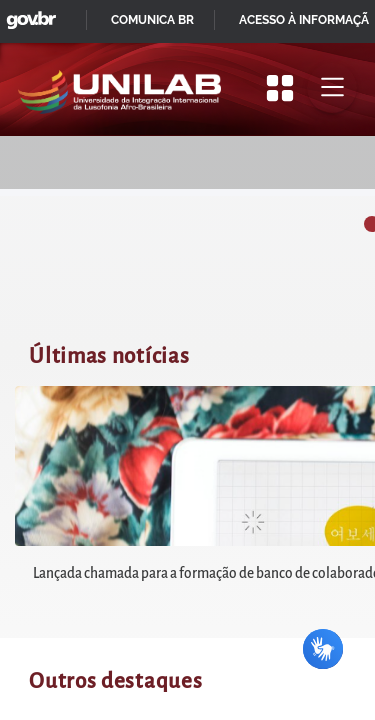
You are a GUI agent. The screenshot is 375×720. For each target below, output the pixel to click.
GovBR (27, 14)
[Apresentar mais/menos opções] (280, 88)
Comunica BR (152, 20)
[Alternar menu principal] (332, 88)
